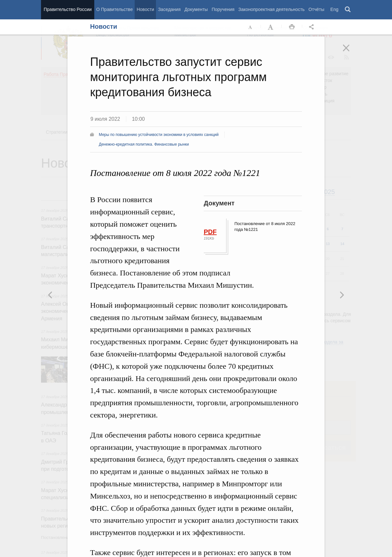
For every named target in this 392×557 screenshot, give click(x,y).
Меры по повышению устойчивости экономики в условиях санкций (159, 135)
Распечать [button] (292, 27)
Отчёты (316, 9)
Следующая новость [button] (50, 295)
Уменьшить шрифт (251, 27)
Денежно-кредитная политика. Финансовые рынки (144, 144)
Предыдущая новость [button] (342, 295)
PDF (210, 232)
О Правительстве (114, 9)
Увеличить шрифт (271, 27)
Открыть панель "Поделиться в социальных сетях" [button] (313, 27)
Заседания (169, 9)
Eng (334, 9)
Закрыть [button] (351, 52)
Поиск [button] (348, 10)
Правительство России (67, 9)
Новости (145, 9)
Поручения (223, 9)
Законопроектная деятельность (271, 9)
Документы (196, 9)
